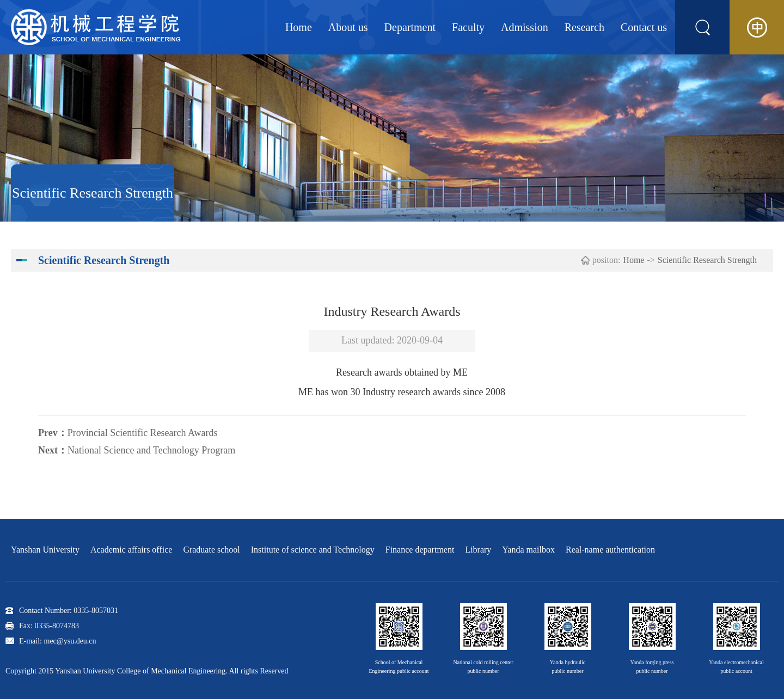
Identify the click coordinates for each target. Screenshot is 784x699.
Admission (525, 27)
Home (299, 27)
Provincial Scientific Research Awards (143, 433)
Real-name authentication (610, 550)
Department (410, 27)
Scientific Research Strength (707, 260)
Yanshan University (45, 550)
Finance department (420, 550)
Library (478, 550)
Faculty (468, 27)
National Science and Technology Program (151, 450)
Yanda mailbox (528, 550)
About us (348, 27)
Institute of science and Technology (313, 550)
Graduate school (211, 550)
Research (584, 27)
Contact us (644, 27)
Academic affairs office (131, 550)
